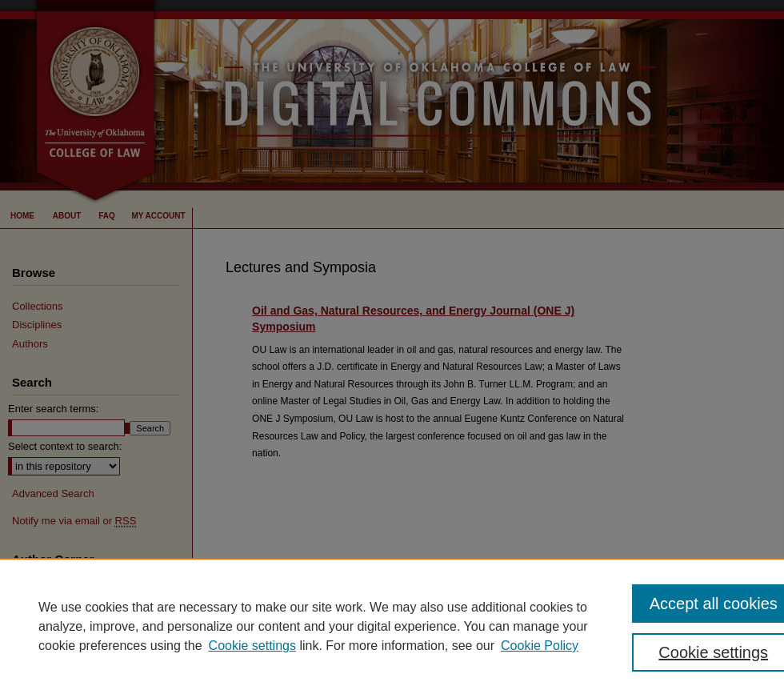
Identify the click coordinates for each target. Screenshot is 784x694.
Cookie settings (252, 646)
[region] (392, 626)
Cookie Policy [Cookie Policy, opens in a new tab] (540, 646)
